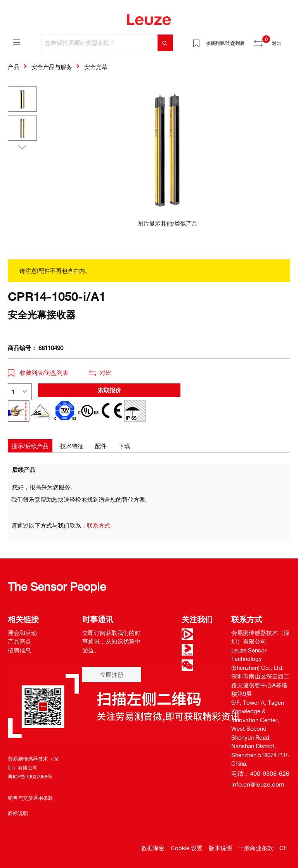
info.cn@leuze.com (258, 784)
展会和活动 (22, 633)
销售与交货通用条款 (30, 798)
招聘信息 (19, 650)
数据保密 (153, 848)
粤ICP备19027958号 (30, 777)
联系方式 (99, 525)
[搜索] (165, 43)
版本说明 (220, 848)
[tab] (30, 446)
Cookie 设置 (187, 848)
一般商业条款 (256, 848)
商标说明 (18, 813)
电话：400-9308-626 (260, 773)
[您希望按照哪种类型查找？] (100, 43)
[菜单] (17, 42)
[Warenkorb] (286, 40)
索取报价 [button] (109, 390)
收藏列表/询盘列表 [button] (38, 373)
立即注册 (112, 675)
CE (283, 848)
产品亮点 (19, 641)
